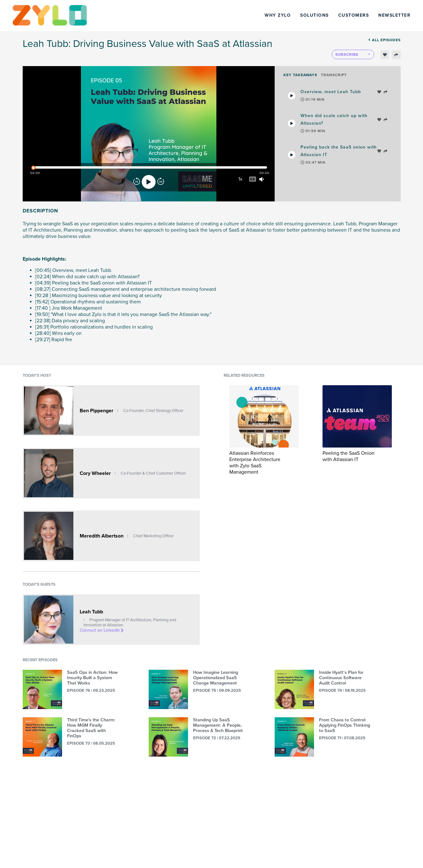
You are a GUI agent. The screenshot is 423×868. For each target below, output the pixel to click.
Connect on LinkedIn (102, 630)
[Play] (149, 182)
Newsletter (394, 15)
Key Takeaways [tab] (300, 75)
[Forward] (161, 182)
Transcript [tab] (334, 75)
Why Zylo (278, 15)
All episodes (384, 40)
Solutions (314, 15)
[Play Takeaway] (292, 96)
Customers (354, 15)
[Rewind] (137, 182)
